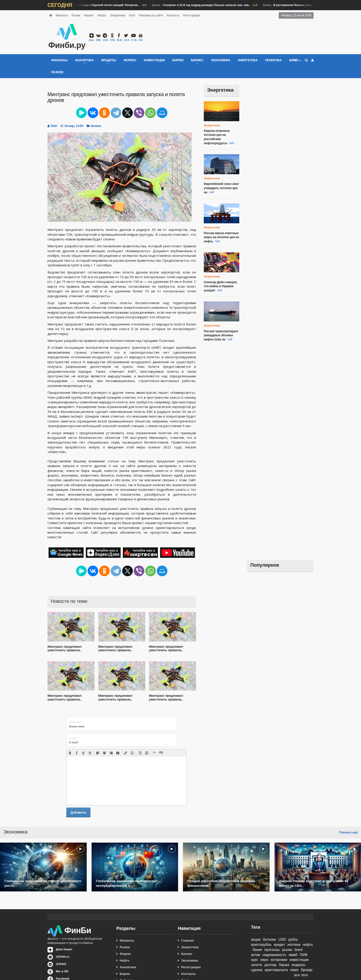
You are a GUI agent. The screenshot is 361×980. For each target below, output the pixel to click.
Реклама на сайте (151, 15)
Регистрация (191, 15)
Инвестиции (154, 60)
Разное (57, 72)
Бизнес (93, 5)
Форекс (89, 15)
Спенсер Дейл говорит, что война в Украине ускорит (221, 286)
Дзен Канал (64, 949)
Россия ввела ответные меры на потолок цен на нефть (221, 237)
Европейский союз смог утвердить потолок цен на (221, 188)
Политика (274, 60)
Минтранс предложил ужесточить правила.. (65, 648)
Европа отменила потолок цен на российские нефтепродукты (217, 137)
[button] (70, 753)
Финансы (62, 15)
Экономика (221, 60)
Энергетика (118, 15)
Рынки (76, 15)
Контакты (173, 15)
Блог (132, 15)
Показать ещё (348, 832)
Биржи (178, 60)
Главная (187, 940)
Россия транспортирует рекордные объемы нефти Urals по (221, 335)
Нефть (102, 15)
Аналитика (128, 967)
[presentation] (70, 753)
